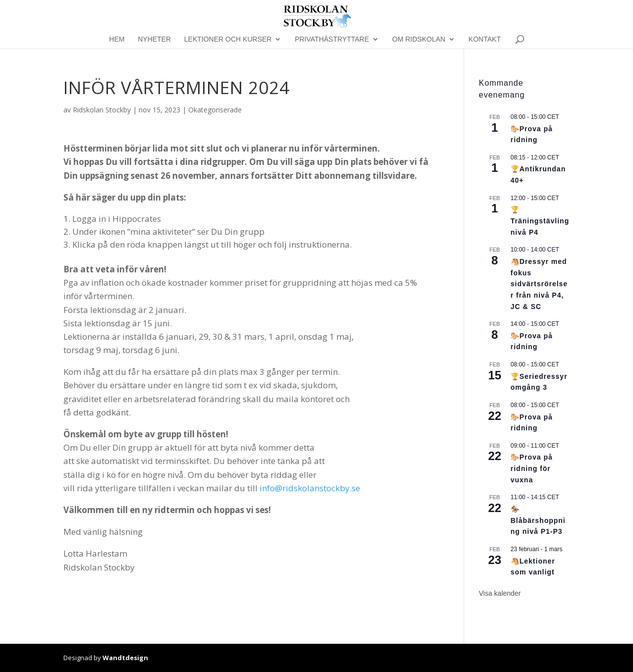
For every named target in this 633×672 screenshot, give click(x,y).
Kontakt (485, 39)
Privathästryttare (332, 39)
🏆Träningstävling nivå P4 (540, 221)
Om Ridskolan (419, 39)
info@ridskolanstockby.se (310, 488)
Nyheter (154, 39)
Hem (117, 39)
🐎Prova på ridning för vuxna (532, 468)
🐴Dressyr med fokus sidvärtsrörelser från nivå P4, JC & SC (539, 284)
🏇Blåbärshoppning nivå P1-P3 (538, 520)
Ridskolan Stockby (102, 110)
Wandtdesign (125, 658)
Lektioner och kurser (228, 39)
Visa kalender (500, 593)
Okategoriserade (215, 110)
